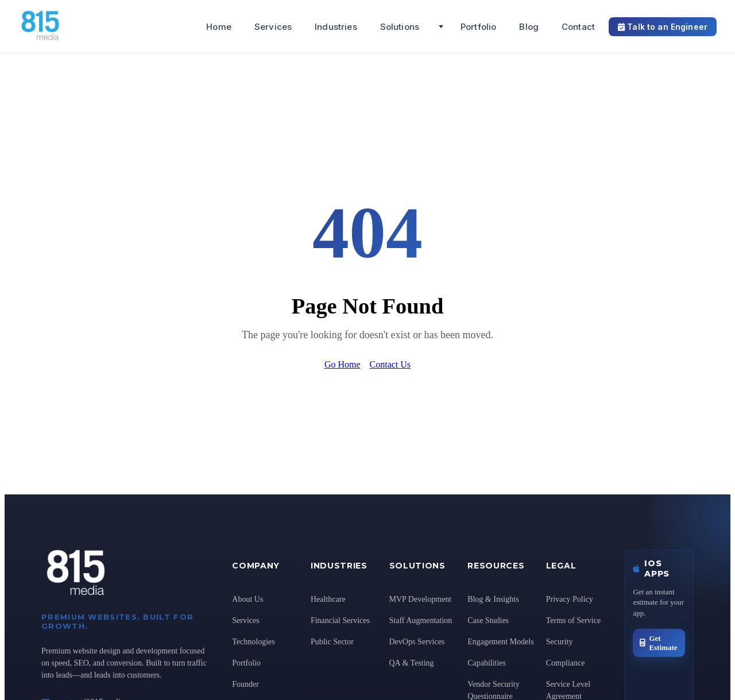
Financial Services (340, 620)
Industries (336, 27)
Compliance (566, 663)
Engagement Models (500, 642)
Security (560, 642)
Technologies (253, 642)
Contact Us (390, 364)
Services (273, 27)
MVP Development (421, 599)
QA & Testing (412, 663)
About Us (247, 599)
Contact (578, 27)
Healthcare (328, 599)
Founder (245, 684)
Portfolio (478, 27)
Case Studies (488, 620)
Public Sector (332, 642)
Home (219, 27)
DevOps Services (417, 642)
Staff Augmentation (421, 620)
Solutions (400, 27)
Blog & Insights (493, 599)
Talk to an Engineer (663, 27)
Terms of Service (573, 620)
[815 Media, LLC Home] (80, 38)
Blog (529, 27)
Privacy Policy (570, 599)
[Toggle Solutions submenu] (441, 26)
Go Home (343, 364)
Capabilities (487, 663)
